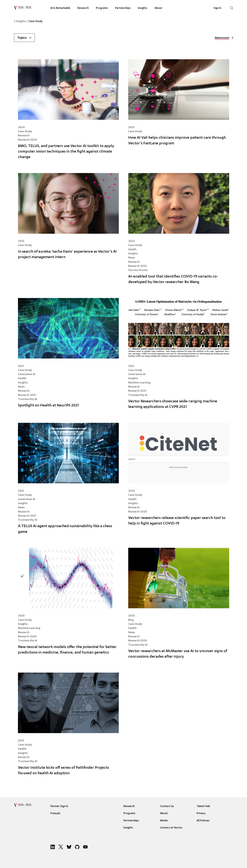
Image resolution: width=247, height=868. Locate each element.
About (158, 8)
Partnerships (123, 8)
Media (164, 821)
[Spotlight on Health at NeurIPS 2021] (68, 356)
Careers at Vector (171, 828)
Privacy (201, 814)
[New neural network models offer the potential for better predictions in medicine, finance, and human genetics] (68, 605)
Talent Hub (203, 806)
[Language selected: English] (56, 813)
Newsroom (224, 38)
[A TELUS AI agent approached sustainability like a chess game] (68, 480)
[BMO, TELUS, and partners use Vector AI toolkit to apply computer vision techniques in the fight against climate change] (68, 111)
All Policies (203, 821)
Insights (143, 8)
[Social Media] (53, 847)
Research (83, 8)
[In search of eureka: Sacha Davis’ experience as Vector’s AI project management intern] (68, 231)
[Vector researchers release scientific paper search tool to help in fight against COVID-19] (179, 480)
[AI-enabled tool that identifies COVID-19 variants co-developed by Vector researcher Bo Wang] (179, 231)
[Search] (231, 8)
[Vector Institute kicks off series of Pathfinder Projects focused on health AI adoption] (68, 726)
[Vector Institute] (23, 8)
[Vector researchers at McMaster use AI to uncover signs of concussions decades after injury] (179, 605)
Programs (102, 8)
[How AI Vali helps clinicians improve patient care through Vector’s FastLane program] (179, 111)
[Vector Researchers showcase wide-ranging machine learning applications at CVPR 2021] (179, 356)
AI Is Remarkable (60, 8)
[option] (56, 813)
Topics (24, 38)
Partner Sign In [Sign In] (59, 806)
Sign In (217, 8)
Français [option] (55, 814)
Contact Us (167, 806)
